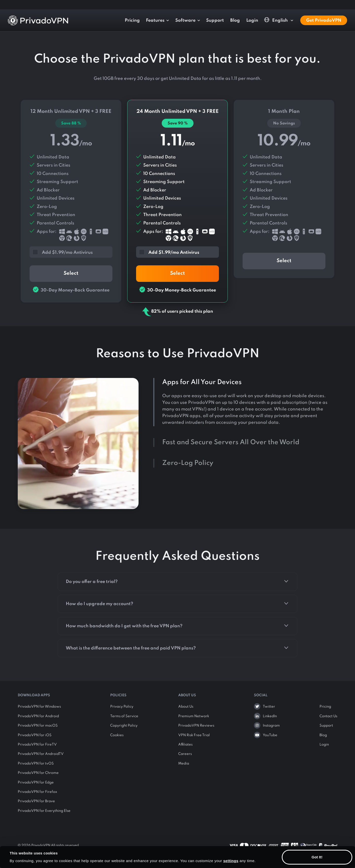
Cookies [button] (117, 735)
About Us (186, 707)
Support (215, 20)
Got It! (317, 857)
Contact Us (328, 716)
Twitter (269, 707)
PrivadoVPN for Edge (36, 783)
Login (252, 20)
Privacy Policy (122, 707)
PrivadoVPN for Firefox (37, 792)
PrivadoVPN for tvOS (36, 764)
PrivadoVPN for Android (38, 716)
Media (184, 764)
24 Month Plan (177, 201)
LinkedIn (270, 716)
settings (231, 861)
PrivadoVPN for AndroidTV (41, 754)
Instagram (271, 726)
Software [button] (185, 20)
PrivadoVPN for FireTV (37, 745)
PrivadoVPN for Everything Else (44, 811)
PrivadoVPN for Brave (36, 801)
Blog (235, 20)
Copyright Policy (124, 726)
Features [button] (155, 20)
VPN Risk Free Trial (194, 735)
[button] (74, 252)
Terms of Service (124, 716)
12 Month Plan (71, 201)
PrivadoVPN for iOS (35, 735)
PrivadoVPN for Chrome (38, 773)
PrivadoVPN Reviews (196, 726)
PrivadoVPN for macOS (38, 726)
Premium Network (194, 716)
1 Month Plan (284, 189)
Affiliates (185, 745)
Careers (185, 754)
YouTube (270, 735)
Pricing (132, 20)
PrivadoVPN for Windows (39, 707)
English (276, 20)
